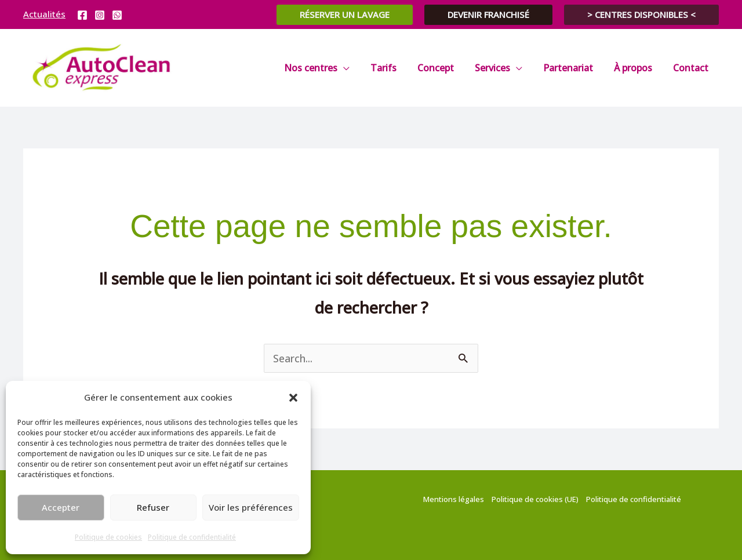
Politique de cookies (108, 537)
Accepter (61, 507)
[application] (359, 68)
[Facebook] (82, 15)
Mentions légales (454, 499)
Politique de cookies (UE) (535, 499)
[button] (293, 398)
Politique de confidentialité (192, 537)
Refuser (153, 507)
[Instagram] (100, 15)
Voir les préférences (251, 507)
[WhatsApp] (117, 15)
